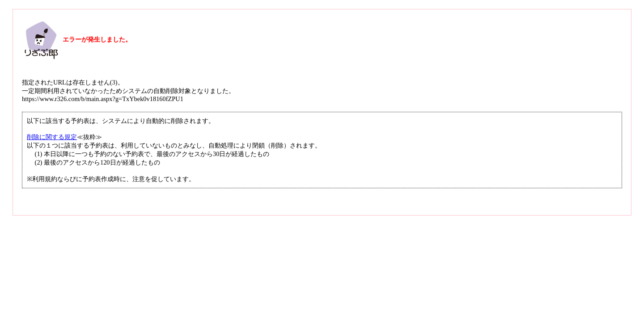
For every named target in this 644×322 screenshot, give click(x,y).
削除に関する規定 (52, 137)
